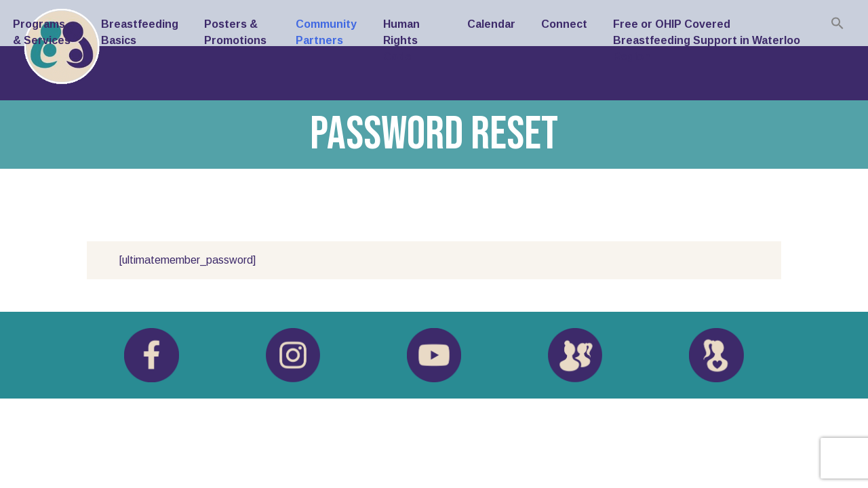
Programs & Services (42, 32)
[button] (837, 23)
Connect (564, 24)
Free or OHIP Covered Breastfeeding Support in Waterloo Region (707, 40)
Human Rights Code (401, 40)
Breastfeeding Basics (140, 32)
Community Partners (326, 32)
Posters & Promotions (235, 32)
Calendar (491, 24)
